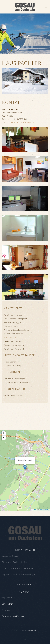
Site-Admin (8, 604)
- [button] (4, 438)
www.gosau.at (30, 630)
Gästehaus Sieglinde (13, 334)
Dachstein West (18, 47)
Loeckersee (23, 47)
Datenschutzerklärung (13, 616)
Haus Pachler (10, 338)
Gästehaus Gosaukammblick (17, 382)
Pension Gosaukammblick (16, 330)
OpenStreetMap (44, 510)
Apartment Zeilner (13, 341)
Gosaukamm (32, 47)
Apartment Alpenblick (14, 349)
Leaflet (34, 510)
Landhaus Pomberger (14, 379)
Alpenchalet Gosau (13, 395)
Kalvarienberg (27, 47)
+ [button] (4, 433)
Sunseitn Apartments (14, 345)
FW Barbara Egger (13, 322)
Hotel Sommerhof (13, 362)
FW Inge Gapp (11, 326)
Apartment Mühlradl (13, 315)
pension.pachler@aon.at (23, 122)
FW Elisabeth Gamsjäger (15, 319)
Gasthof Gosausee (13, 366)
